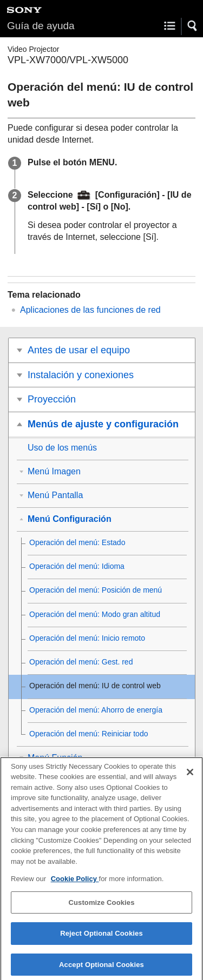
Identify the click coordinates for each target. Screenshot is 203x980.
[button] (193, 26)
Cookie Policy (75, 884)
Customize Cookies (101, 907)
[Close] (190, 776)
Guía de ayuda (41, 26)
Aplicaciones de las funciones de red (90, 310)
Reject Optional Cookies (101, 938)
